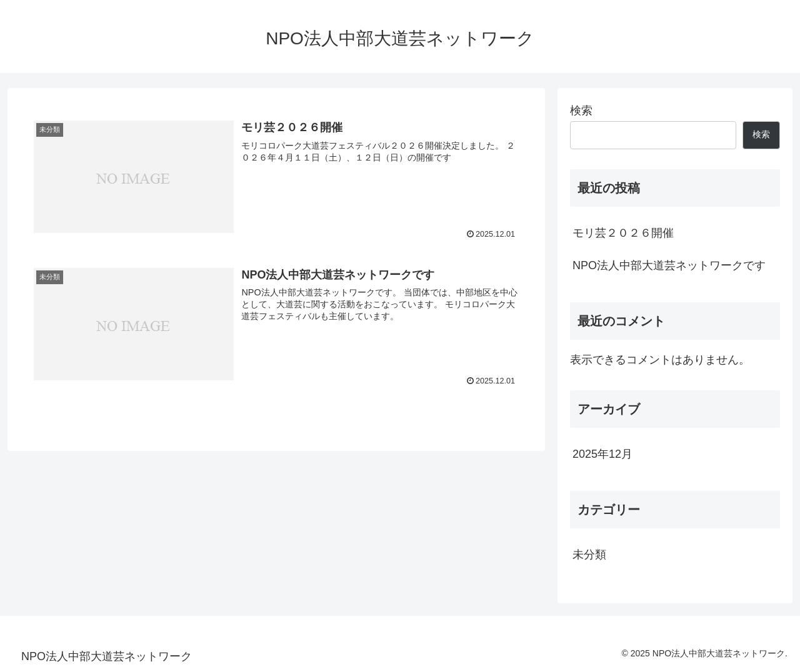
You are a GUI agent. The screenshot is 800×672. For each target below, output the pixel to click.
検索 (581, 111)
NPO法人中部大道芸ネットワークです (669, 265)
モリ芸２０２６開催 (623, 233)
